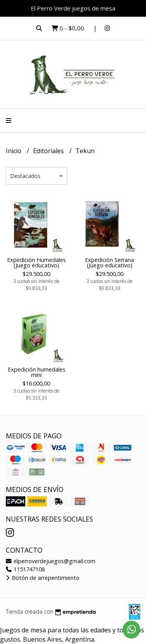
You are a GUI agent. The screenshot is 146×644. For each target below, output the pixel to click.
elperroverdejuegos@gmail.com (51, 561)
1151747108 (25, 569)
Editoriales (49, 151)
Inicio (14, 151)
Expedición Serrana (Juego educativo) (109, 263)
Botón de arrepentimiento (43, 578)
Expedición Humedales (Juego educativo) (36, 263)
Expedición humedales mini (37, 372)
